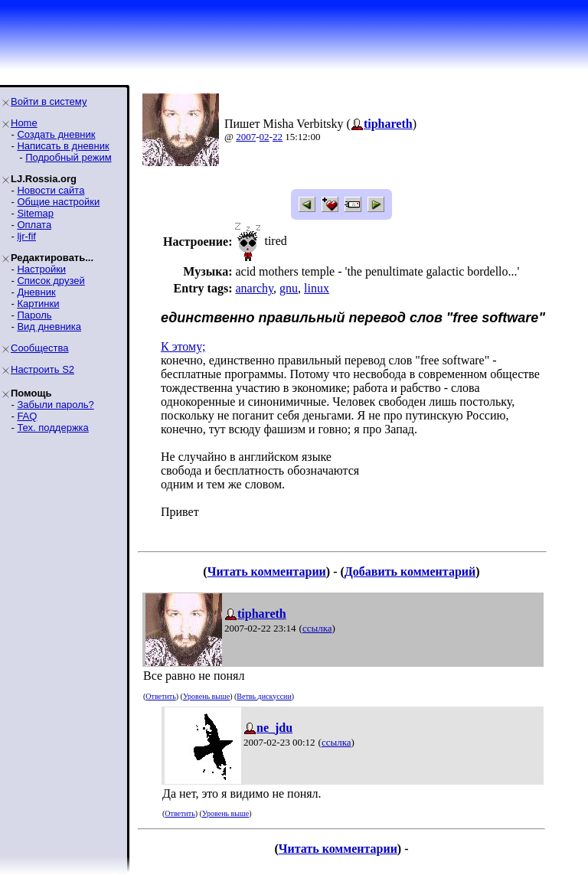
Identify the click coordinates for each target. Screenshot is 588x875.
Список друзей (51, 281)
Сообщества (40, 348)
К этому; (183, 346)
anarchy (254, 288)
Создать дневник (56, 134)
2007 (246, 137)
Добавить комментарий (410, 571)
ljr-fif (26, 236)
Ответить (160, 696)
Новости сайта (51, 190)
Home (24, 123)
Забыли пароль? (55, 405)
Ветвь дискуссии (264, 696)
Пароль (34, 315)
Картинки (38, 304)
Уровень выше (206, 696)
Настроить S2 (42, 369)
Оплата (34, 225)
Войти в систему (49, 101)
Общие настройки (58, 202)
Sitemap (35, 213)
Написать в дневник (63, 146)
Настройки (41, 269)
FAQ (27, 416)
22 (278, 137)
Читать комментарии (267, 571)
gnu (289, 288)
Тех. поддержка (52, 428)
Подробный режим (68, 157)
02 (265, 137)
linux (317, 288)
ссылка (317, 628)
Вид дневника (49, 326)
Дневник (36, 292)
